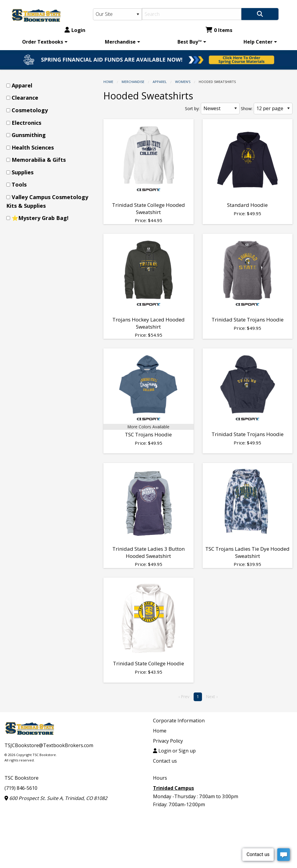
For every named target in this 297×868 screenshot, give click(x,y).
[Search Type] (117, 14)
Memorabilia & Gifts (39, 160)
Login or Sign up (174, 751)
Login (75, 30)
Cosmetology (30, 110)
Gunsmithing (29, 135)
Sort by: (192, 109)
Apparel (160, 82)
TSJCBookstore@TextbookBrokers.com (49, 745)
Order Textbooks (43, 42)
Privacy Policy (168, 741)
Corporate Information (179, 721)
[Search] (192, 14)
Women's (183, 82)
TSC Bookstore (22, 778)
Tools (19, 184)
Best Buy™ (190, 42)
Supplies (23, 172)
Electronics (26, 123)
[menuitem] (44, 42)
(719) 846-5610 (21, 788)
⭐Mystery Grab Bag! (40, 218)
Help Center (258, 42)
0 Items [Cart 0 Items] (219, 30)
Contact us (165, 761)
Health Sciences (33, 147)
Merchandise (120, 42)
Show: (247, 109)
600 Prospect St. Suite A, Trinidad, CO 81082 (56, 798)
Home (108, 82)
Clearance (25, 98)
